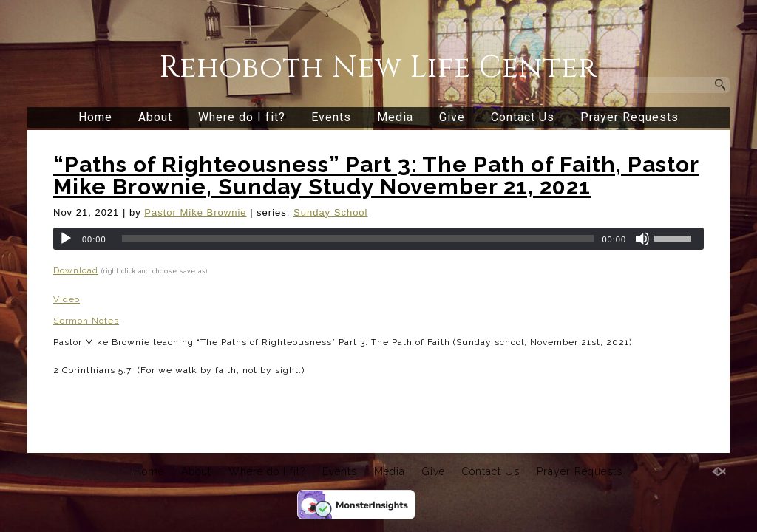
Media (395, 117)
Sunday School (330, 212)
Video (67, 299)
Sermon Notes (86, 321)
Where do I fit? (242, 117)
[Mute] (642, 239)
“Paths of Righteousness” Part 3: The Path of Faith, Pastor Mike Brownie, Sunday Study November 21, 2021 (376, 175)
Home (95, 117)
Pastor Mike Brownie (195, 212)
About (155, 117)
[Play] (66, 239)
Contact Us (523, 117)
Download (76, 270)
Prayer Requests (629, 117)
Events (331, 117)
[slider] (358, 239)
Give (452, 117)
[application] (378, 239)
